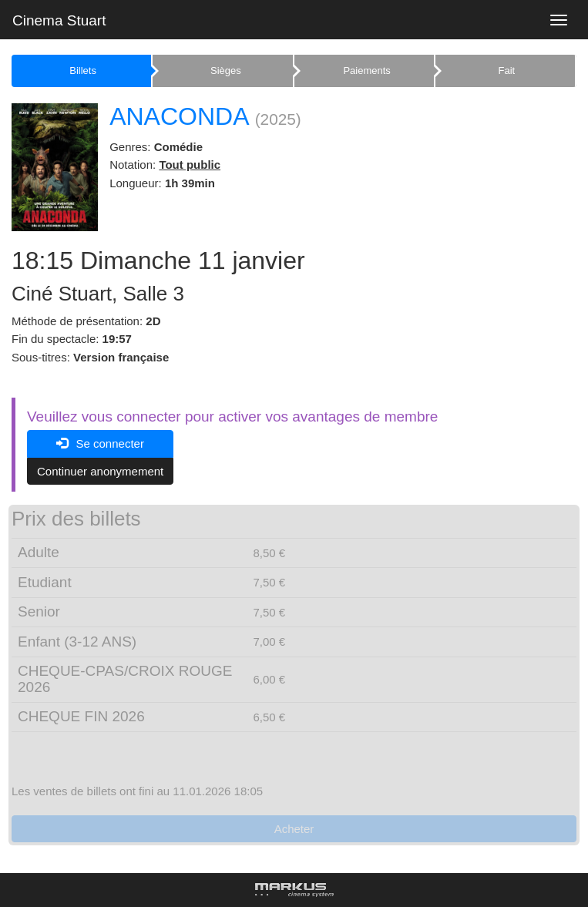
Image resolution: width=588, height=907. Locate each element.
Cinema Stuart (59, 20)
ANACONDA (179, 116)
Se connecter (100, 443)
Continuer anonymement (100, 471)
